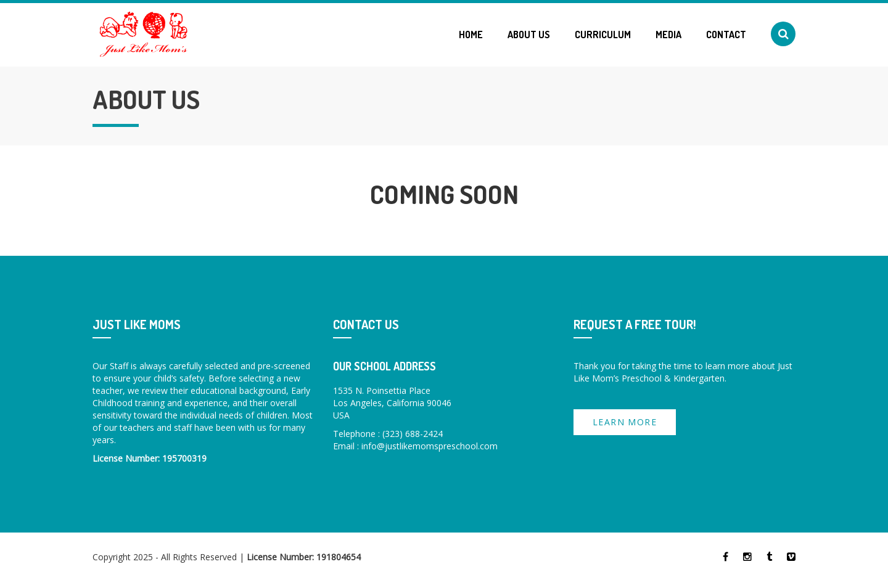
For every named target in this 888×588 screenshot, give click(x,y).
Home (471, 35)
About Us (529, 35)
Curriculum (603, 35)
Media (668, 35)
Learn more (625, 422)
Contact (726, 35)
